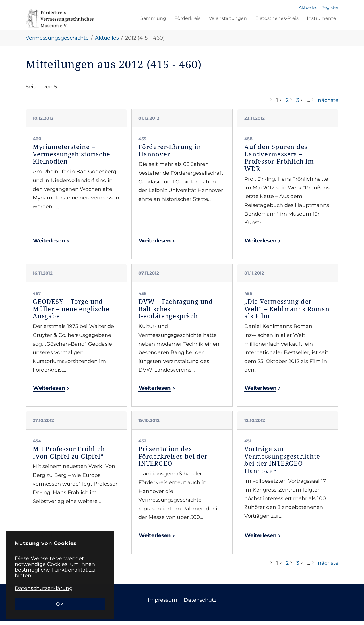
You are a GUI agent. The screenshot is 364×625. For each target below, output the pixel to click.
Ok (60, 604)
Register (330, 7)
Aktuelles (308, 7)
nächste (328, 104)
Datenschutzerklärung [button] (44, 588)
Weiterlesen (50, 245)
